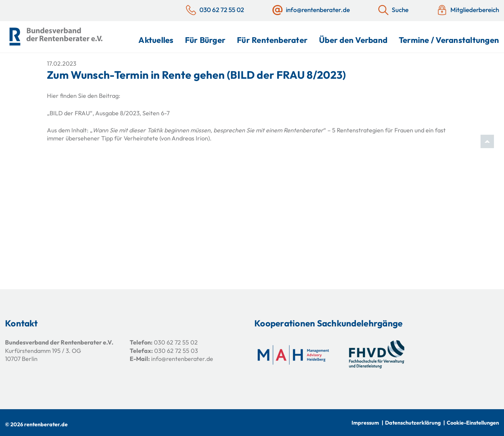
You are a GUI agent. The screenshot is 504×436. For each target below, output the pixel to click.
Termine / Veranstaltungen (449, 40)
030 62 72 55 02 (176, 342)
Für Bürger (205, 40)
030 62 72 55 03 (176, 351)
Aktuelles (156, 40)
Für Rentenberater (272, 40)
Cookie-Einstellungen (473, 423)
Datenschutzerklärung (413, 423)
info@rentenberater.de (182, 359)
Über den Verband (353, 40)
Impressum (365, 423)
